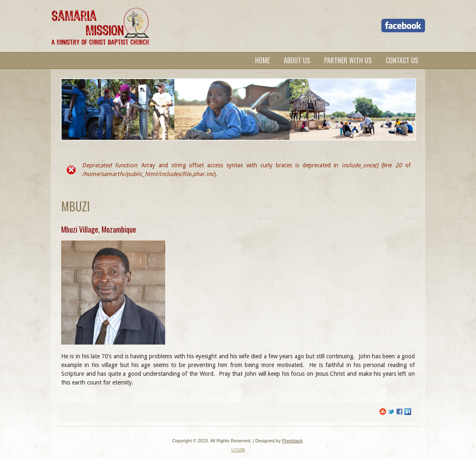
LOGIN (238, 450)
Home (262, 60)
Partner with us (348, 60)
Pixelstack (293, 441)
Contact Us (402, 60)
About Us (297, 60)
